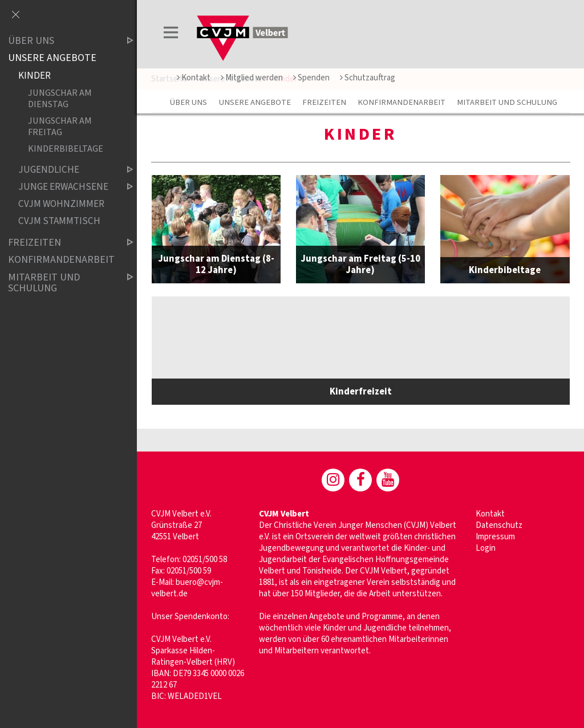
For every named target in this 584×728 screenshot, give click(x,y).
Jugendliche (66, 170)
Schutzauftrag (368, 78)
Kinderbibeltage (66, 149)
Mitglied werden (252, 78)
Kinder (35, 76)
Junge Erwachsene (66, 187)
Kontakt (194, 78)
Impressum (495, 537)
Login (486, 548)
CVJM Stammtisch (59, 221)
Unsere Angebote (255, 102)
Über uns (188, 102)
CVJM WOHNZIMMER (61, 204)
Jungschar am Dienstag (60, 98)
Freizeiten (324, 102)
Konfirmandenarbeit (401, 102)
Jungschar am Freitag (60, 126)
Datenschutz (499, 525)
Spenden (311, 78)
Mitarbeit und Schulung (507, 102)
